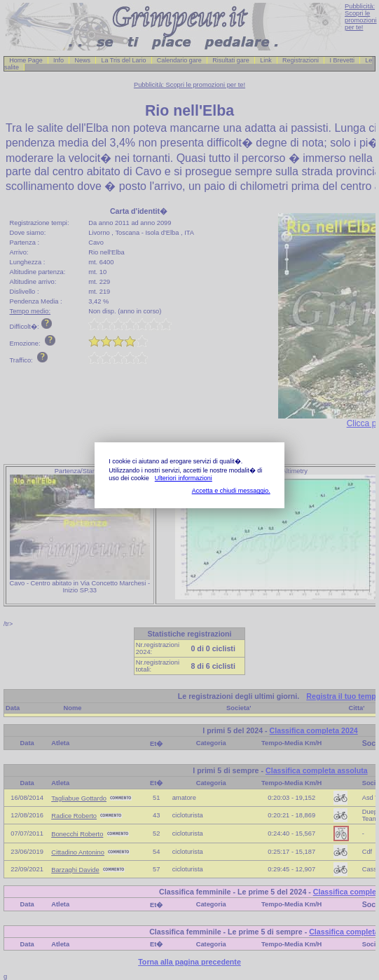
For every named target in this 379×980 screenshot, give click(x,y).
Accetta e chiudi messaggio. (231, 491)
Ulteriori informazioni (184, 478)
